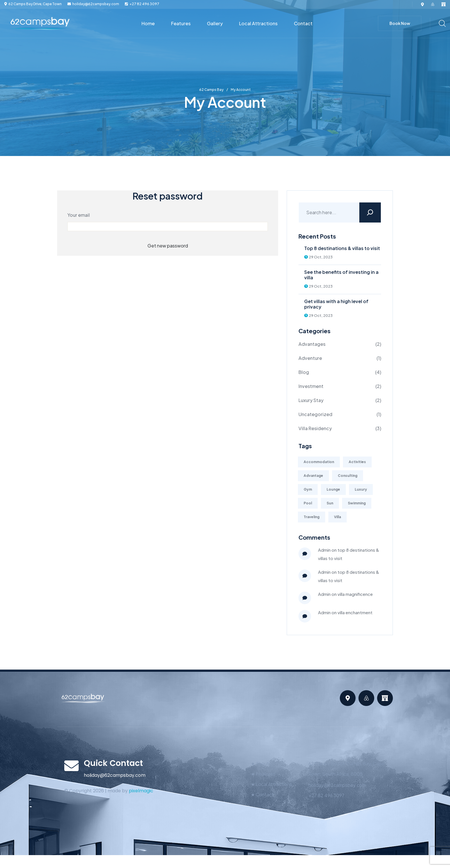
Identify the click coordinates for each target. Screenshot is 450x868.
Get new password (168, 246)
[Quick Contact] (71, 766)
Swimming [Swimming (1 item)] (357, 503)
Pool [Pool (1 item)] (308, 503)
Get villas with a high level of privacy (336, 304)
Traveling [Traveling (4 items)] (312, 517)
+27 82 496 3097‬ (144, 4)
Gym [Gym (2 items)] (308, 489)
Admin (324, 550)
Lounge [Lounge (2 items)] (333, 489)
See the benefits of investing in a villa (341, 275)
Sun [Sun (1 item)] (330, 503)
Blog (304, 372)
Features (181, 23)
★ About (260, 763)
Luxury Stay (311, 400)
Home (148, 23)
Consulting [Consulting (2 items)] (348, 476)
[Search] (370, 212)
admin (324, 594)
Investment (311, 386)
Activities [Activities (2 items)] (357, 462)
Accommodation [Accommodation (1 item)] (319, 462)
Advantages (312, 344)
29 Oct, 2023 (318, 257)
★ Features (263, 774)
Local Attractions (258, 23)
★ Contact (262, 794)
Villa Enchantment (355, 612)
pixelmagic (141, 791)
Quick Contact (113, 763)
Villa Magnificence (355, 594)
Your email (79, 215)
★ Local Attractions (271, 784)
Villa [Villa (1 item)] (338, 517)
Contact (303, 23)
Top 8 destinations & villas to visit (342, 248)
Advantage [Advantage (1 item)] (313, 476)
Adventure (310, 358)
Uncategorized (315, 414)
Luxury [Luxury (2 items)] (361, 489)
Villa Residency (315, 428)
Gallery (215, 23)
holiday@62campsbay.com (96, 4)
